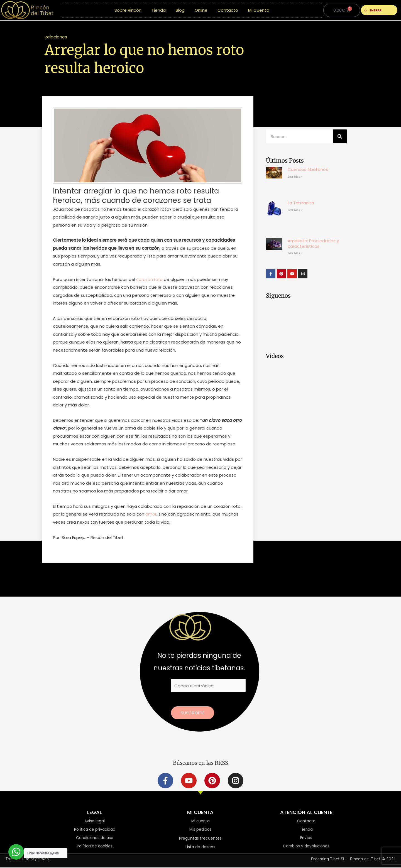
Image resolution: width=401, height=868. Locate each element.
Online (201, 10)
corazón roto (150, 279)
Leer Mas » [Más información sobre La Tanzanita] (295, 210)
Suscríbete (193, 713)
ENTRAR (373, 10)
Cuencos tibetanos (308, 169)
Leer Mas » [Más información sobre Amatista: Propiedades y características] (295, 253)
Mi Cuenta (259, 10)
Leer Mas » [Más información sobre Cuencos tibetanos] (295, 177)
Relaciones (56, 37)
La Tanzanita (301, 203)
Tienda (159, 10)
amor (151, 514)
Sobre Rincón (128, 10)
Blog (180, 10)
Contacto (228, 10)
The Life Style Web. (28, 860)
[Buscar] (340, 136)
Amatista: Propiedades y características (313, 243)
